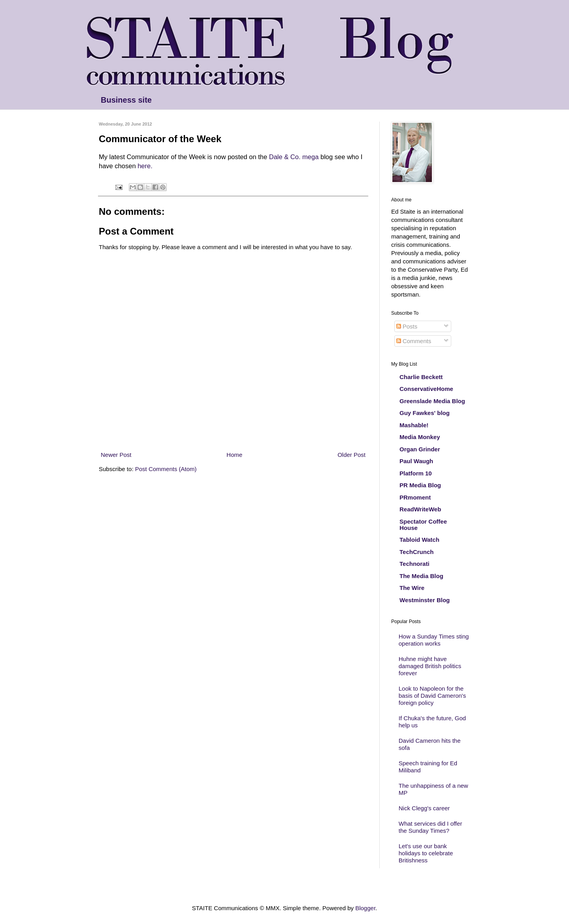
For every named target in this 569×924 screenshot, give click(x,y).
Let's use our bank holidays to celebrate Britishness (426, 853)
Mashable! (414, 425)
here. (145, 166)
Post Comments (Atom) (166, 469)
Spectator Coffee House (423, 525)
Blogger (365, 908)
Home (234, 455)
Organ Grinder (420, 449)
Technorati (415, 564)
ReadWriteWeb (420, 509)
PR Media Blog (420, 485)
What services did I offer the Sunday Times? (431, 827)
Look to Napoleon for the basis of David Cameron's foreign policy (432, 696)
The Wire (412, 588)
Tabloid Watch (419, 540)
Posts (407, 326)
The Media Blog (421, 576)
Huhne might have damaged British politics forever (430, 666)
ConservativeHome (426, 389)
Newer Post (116, 455)
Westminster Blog (425, 600)
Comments (414, 341)
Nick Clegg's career (424, 808)
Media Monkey (420, 437)
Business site (126, 100)
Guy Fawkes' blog (425, 413)
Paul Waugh (416, 461)
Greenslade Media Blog (432, 401)
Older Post (351, 455)
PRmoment (415, 497)
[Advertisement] (233, 436)
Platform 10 (416, 473)
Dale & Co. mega (294, 157)
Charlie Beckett (421, 377)
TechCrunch (416, 552)
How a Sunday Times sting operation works (434, 640)
